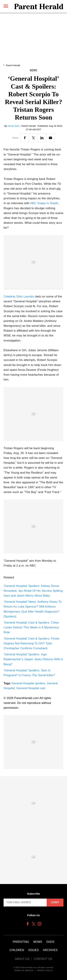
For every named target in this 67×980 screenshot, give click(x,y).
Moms (38, 942)
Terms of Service (24, 970)
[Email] (50, 138)
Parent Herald (13, 65)
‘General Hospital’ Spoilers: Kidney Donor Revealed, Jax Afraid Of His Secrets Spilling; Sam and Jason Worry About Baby (33, 591)
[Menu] (6, 6)
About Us (22, 959)
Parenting (21, 942)
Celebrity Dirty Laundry (19, 296)
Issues (33, 950)
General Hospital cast (31, 688)
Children (17, 950)
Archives (50, 950)
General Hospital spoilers (28, 683)
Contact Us (43, 959)
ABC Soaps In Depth (44, 203)
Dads (50, 942)
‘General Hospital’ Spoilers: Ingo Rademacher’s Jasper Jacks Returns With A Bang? (33, 659)
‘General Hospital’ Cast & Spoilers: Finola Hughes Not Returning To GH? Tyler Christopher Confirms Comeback (31, 643)
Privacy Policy (45, 970)
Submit (55, 902)
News (33, 70)
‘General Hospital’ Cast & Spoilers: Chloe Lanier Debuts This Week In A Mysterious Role (31, 627)
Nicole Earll (14, 126)
